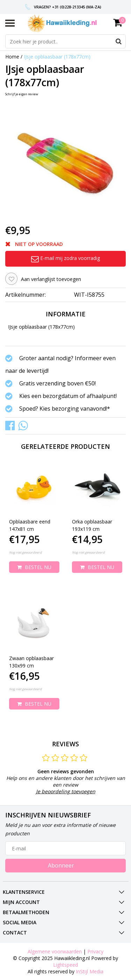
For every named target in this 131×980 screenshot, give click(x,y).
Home (12, 57)
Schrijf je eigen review (22, 94)
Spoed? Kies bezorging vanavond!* (65, 409)
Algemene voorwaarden (55, 951)
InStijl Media (90, 971)
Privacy (95, 951)
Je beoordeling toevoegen (66, 791)
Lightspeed (65, 965)
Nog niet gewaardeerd (26, 552)
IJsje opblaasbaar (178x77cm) (57, 57)
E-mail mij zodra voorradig (65, 258)
